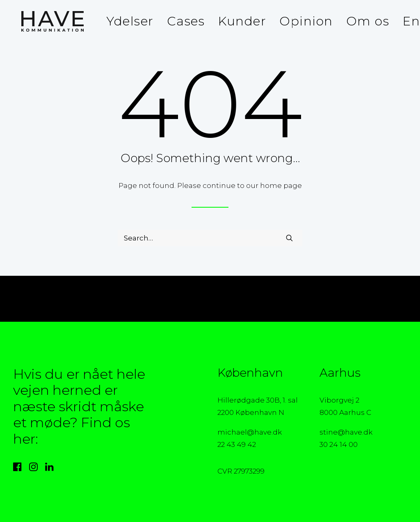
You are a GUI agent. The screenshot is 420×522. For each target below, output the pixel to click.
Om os (368, 21)
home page (281, 185)
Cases (186, 21)
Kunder (242, 21)
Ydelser (130, 21)
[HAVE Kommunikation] (44, 21)
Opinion (306, 21)
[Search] (210, 238)
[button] (289, 238)
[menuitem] (130, 21)
